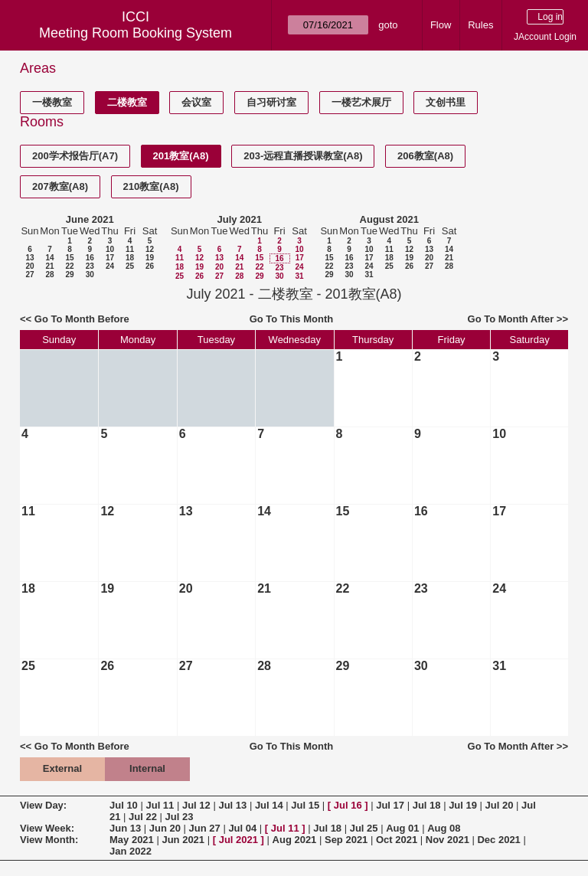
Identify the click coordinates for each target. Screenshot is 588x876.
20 (29, 266)
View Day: (43, 805)
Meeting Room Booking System (136, 33)
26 (150, 266)
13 (29, 258)
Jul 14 (269, 805)
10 (110, 249)
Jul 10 (124, 805)
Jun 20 (165, 828)
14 (49, 258)
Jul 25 (364, 828)
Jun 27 (205, 828)
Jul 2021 (238, 840)
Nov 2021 (448, 840)
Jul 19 (463, 805)
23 (90, 266)
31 (299, 276)
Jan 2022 (131, 851)
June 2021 (90, 219)
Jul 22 (143, 817)
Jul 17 (390, 805)
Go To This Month (292, 319)
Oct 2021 (397, 840)
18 (130, 258)
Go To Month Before (82, 319)
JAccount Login (545, 37)
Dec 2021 (498, 840)
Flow (441, 25)
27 (29, 275)
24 (110, 266)
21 (49, 266)
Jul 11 (160, 805)
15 (69, 258)
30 (90, 275)
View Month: (49, 840)
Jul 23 (180, 817)
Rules (480, 25)
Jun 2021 (183, 840)
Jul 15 (305, 805)
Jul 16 (348, 805)
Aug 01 (402, 828)
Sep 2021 (346, 840)
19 (150, 258)
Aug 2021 (295, 840)
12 (150, 249)
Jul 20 (500, 805)
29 (69, 275)
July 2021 (239, 219)
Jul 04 (242, 828)
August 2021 (389, 219)
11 (130, 249)
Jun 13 (125, 828)
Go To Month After (511, 319)
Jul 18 (427, 805)
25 (130, 266)
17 (110, 258)
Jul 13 (232, 805)
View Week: (47, 828)
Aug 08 (444, 828)
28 (49, 275)
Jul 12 (196, 805)
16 (90, 258)
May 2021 (132, 840)
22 (69, 266)
